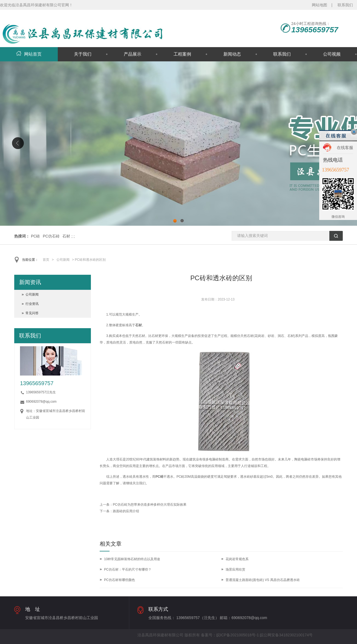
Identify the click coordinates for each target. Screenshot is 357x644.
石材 (66, 236)
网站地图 (319, 5)
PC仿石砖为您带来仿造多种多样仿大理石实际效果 (150, 505)
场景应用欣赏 (235, 569)
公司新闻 (63, 260)
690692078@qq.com (41, 402)
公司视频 (332, 54)
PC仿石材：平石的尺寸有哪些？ (128, 569)
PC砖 (35, 236)
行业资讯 (32, 304)
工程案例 (182, 54)
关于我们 (83, 54)
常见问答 (32, 313)
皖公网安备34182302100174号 (286, 635)
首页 (46, 260)
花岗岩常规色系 (237, 559)
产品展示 (133, 54)
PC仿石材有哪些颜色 (120, 580)
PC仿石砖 (51, 236)
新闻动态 (232, 54)
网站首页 (29, 54)
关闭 (354, 132)
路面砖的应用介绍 (126, 511)
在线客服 (345, 148)
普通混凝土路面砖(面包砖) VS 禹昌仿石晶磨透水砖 (263, 580)
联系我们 (345, 5)
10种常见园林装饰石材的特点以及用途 (132, 559)
